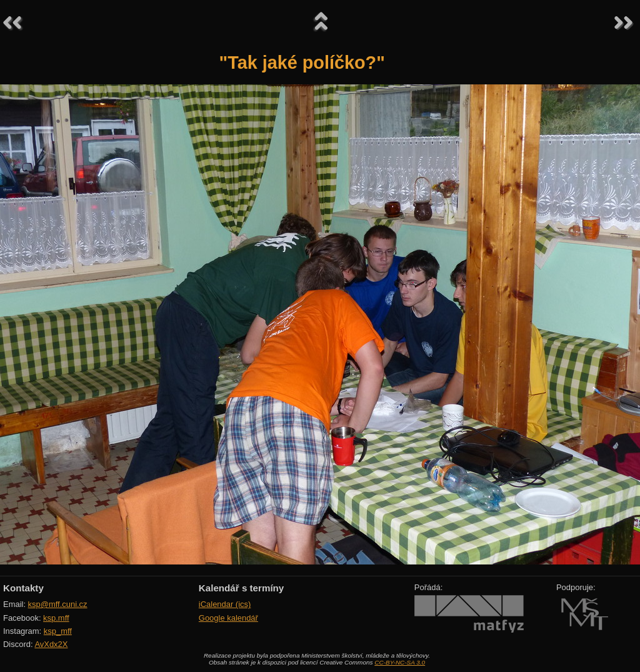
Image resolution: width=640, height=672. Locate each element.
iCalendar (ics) (225, 604)
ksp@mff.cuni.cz (58, 604)
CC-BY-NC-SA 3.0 (400, 662)
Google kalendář (228, 618)
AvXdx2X (51, 644)
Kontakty (23, 588)
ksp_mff (58, 631)
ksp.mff (56, 618)
